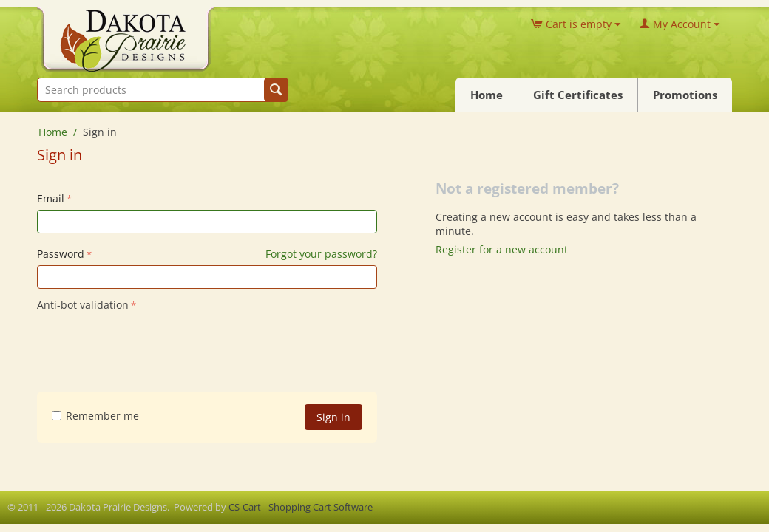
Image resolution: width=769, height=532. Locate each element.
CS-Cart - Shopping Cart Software (301, 507)
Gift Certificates (578, 95)
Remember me (95, 416)
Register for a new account (502, 249)
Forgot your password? (321, 254)
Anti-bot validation (83, 305)
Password (61, 254)
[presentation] (149, 344)
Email (51, 198)
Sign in (333, 417)
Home (487, 95)
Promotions (685, 95)
